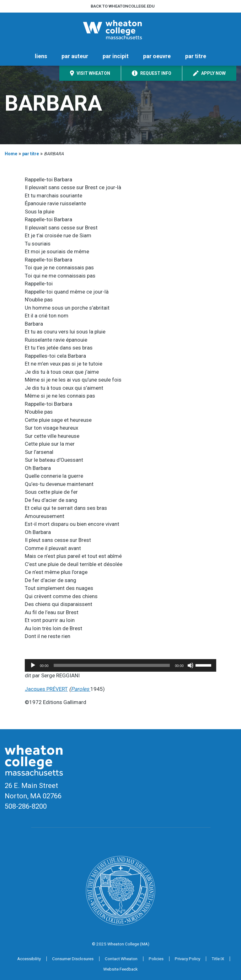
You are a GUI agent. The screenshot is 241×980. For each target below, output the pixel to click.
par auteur (75, 56)
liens (41, 56)
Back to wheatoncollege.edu (123, 6)
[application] (120, 665)
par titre (196, 56)
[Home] (120, 30)
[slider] (112, 665)
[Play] (33, 665)
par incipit (116, 56)
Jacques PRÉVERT (46, 689)
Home (11, 154)
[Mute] (190, 665)
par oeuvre (157, 56)
